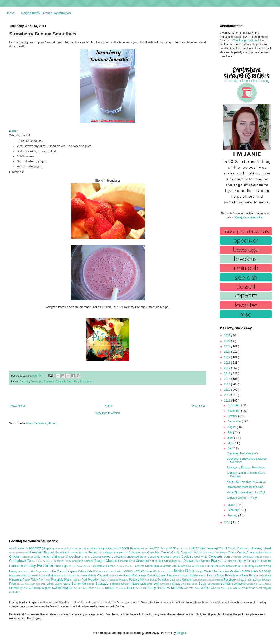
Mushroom (63, 576)
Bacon (125, 548)
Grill (175, 566)
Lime (149, 571)
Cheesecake (255, 553)
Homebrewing (263, 566)
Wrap (253, 588)
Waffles (206, 588)
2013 (228, 390)
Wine (246, 588)
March (232, 505)
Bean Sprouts (184, 548)
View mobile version (108, 413)
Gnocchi (111, 566)
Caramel (186, 553)
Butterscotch (121, 553)
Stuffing (28, 588)
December (234, 405)
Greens (168, 566)
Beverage (36, 381)
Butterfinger (106, 553)
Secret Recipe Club (134, 584)
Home (10, 13)
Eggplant (232, 561)
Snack (176, 584)
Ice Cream (59, 571)
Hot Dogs (37, 571)
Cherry (267, 553)
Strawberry (85, 381)
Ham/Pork (220, 566)
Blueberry (49, 381)
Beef (196, 548)
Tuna (144, 588)
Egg (215, 561)
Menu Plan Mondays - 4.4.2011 (246, 493)
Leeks (119, 571)
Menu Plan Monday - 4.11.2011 (246, 482)
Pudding (124, 580)
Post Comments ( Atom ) (41, 423)
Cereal (242, 553)
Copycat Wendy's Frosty (242, 498)
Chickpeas (28, 557)
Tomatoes (121, 588)
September (235, 421)
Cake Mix (154, 553)
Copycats (216, 556)
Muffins (52, 575)
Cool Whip (201, 557)
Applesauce (58, 548)
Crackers (48, 561)
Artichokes (78, 548)
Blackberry (244, 548)
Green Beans (154, 566)
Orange (142, 575)
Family (242, 561)
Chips (62, 557)
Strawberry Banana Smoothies (246, 468)
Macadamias (167, 571)
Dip (199, 561)
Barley (144, 548)
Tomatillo (100, 588)
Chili (55, 557)
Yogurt (267, 588)
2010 (228, 522)
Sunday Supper (42, 588)
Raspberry (231, 580)
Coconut (96, 557)
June (231, 438)
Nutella (93, 575)
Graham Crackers (126, 566)
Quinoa (187, 580)
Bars (151, 548)
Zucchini (14, 592)
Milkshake (15, 575)
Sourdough (214, 584)
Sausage (103, 584)
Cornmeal (248, 557)
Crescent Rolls (127, 561)
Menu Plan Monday (256, 571)
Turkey (152, 588)
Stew (268, 584)
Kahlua (82, 571)
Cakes (166, 552)
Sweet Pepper (63, 588)
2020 (228, 352)
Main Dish (185, 571)
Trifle (138, 588)
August (232, 427)
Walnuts (216, 588)
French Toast (76, 566)
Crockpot (143, 561)
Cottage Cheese (263, 557)
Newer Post (18, 406)
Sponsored (239, 584)
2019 (228, 357)
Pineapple (58, 580)
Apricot (69, 548)
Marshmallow (221, 571)
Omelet (120, 575)
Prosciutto (113, 580)
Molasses (33, 575)
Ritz (27, 584)
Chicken (16, 556)
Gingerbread (99, 566)
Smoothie (73, 381)
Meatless (236, 571)
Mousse (43, 576)
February (233, 510)
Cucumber (157, 561)
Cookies (188, 556)
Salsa (67, 584)
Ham (210, 566)
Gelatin (87, 566)
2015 (228, 379)
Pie (41, 580)
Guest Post (199, 566)
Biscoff (224, 548)
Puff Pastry (152, 580)
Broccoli (50, 553)
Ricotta (21, 584)
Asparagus (101, 548)
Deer (180, 561)
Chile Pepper (43, 557)
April (231, 449)
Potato (93, 579)
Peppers (16, 579)
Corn (227, 557)
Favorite (46, 565)
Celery (233, 553)
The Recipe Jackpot (246, 41)
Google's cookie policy (249, 217)
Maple (208, 571)
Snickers (186, 584)
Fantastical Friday (23, 566)
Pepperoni (265, 575)
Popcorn (77, 580)
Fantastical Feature (259, 561)
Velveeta (189, 588)
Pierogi (47, 580)
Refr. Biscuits (255, 580)
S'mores (41, 584)
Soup (203, 584)
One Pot (131, 575)
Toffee (91, 588)
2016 (228, 374)
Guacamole (185, 566)
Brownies (62, 553)
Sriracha (261, 584)
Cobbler (86, 557)
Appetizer (36, 548)
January (233, 515)
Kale (90, 571)
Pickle (35, 580)
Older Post (198, 406)
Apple (48, 548)
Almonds (23, 548)
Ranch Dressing (216, 580)
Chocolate (74, 556)
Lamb (112, 571)
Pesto (27, 580)
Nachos (73, 576)
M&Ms (157, 571)
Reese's (242, 580)
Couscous (37, 561)
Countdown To (21, 561)
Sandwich (79, 584)
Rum (33, 584)
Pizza (68, 580)
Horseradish (25, 571)
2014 (228, 384)
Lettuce (140, 571)
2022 (228, 341)
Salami (59, 584)
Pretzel (103, 580)
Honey (14, 571)
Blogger (181, 633)
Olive (112, 575)
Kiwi (106, 571)
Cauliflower (221, 553)
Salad (50, 584)
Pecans (254, 575)
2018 (228, 363)
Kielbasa (98, 571)
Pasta (194, 575)
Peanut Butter (216, 575)
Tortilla (131, 588)
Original (61, 381)
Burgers (94, 553)
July (230, 432)
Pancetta (185, 576)
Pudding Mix (137, 580)
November (234, 411)
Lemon (128, 571)
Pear (239, 576)
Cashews (209, 553)
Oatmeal (103, 575)
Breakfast (36, 552)
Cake (144, 553)
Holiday (250, 566)
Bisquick (233, 548)
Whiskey (238, 588)
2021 (228, 346)
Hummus (47, 571)
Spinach (226, 584)
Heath (242, 566)
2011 (228, 401)
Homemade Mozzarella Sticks (245, 487)
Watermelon (227, 588)
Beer (203, 548)
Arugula (89, 548)
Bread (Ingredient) (19, 553)
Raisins (203, 580)
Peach (203, 575)
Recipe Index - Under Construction (46, 13)
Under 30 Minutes (170, 588)
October (233, 416)
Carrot (198, 552)
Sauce (91, 584)
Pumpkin (164, 580)
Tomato (110, 588)
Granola (140, 566)
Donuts (206, 561)
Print (13, 131)
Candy (176, 553)
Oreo (151, 575)
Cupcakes (171, 561)
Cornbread (237, 557)
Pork (85, 580)
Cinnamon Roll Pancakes (242, 453)
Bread (267, 548)
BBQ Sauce (161, 548)
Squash (251, 584)
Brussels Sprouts (78, 553)
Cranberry (59, 561)
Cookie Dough (172, 557)
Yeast (259, 588)
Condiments (156, 557)
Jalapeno (72, 571)
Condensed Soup (136, 557)
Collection (118, 557)
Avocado (114, 548)
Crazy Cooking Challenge (79, 561)
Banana (25, 381)
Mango (200, 571)
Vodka (198, 588)
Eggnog (222, 561)
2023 (228, 336)
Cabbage (135, 553)
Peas (246, 575)
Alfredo (14, 548)
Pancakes (173, 575)
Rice (13, 584)
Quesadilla (176, 580)
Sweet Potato (81, 588)
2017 (228, 368)
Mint (24, 575)
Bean (173, 548)
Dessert (190, 561)
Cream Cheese (106, 561)
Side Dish (154, 584)
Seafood (115, 584)
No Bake (82, 575)
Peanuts (231, 575)
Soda (195, 584)
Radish (196, 580)
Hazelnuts (232, 566)
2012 (228, 395)
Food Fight (62, 566)
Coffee (107, 557)
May (230, 443)
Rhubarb (266, 580)
